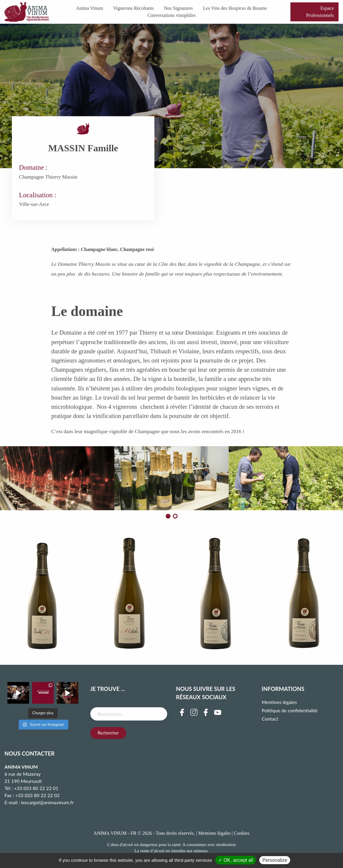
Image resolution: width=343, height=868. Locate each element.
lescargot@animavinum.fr (47, 802)
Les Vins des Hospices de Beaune (235, 8)
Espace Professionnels (320, 12)
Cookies (241, 833)
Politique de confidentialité (290, 710)
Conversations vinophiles (171, 15)
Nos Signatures (178, 8)
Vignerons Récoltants (133, 8)
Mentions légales (279, 702)
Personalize (275, 860)
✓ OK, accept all (236, 860)
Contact (270, 719)
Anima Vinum (90, 8)
